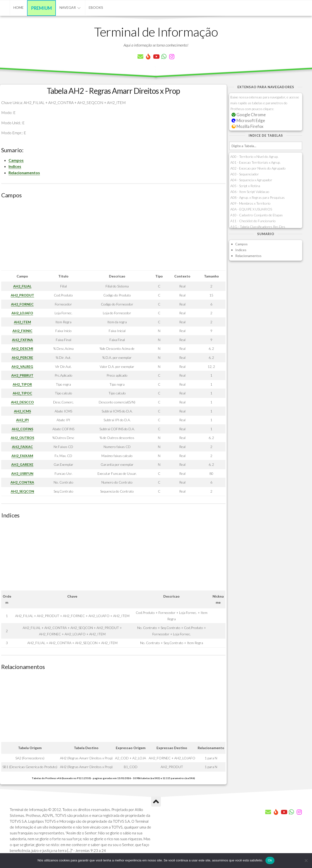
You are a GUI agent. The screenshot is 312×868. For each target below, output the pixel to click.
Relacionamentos (24, 173)
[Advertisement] (113, 236)
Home (19, 7)
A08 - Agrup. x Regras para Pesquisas (258, 197)
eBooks (96, 7)
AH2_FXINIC (22, 331)
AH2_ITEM (22, 322)
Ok (270, 860)
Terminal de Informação (156, 32)
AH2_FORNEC (22, 304)
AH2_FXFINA (22, 340)
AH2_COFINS (22, 429)
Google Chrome (249, 115)
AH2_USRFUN (22, 473)
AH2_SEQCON (22, 491)
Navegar (68, 7)
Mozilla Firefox (247, 126)
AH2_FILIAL (22, 286)
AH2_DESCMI (22, 348)
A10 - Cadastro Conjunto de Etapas (257, 215)
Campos (16, 160)
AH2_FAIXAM (22, 456)
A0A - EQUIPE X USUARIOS (251, 209)
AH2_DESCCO (22, 402)
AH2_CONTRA (22, 482)
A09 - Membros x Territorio (250, 203)
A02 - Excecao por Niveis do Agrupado (258, 168)
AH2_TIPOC (22, 393)
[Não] (306, 860)
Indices (15, 166)
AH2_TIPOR (22, 384)
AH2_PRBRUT (22, 375)
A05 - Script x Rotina (245, 186)
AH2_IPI (22, 420)
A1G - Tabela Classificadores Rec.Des (258, 227)
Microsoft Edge (248, 120)
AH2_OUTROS (22, 438)
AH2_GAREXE (22, 464)
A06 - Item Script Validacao (250, 192)
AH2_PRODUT (22, 295)
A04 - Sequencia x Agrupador (251, 180)
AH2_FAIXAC (22, 447)
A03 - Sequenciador (245, 174)
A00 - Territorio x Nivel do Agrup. (254, 157)
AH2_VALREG (22, 367)
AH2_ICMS (22, 411)
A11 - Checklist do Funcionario (253, 221)
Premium (42, 8)
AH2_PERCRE (22, 358)
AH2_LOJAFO (22, 313)
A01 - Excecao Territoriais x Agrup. (255, 162)
